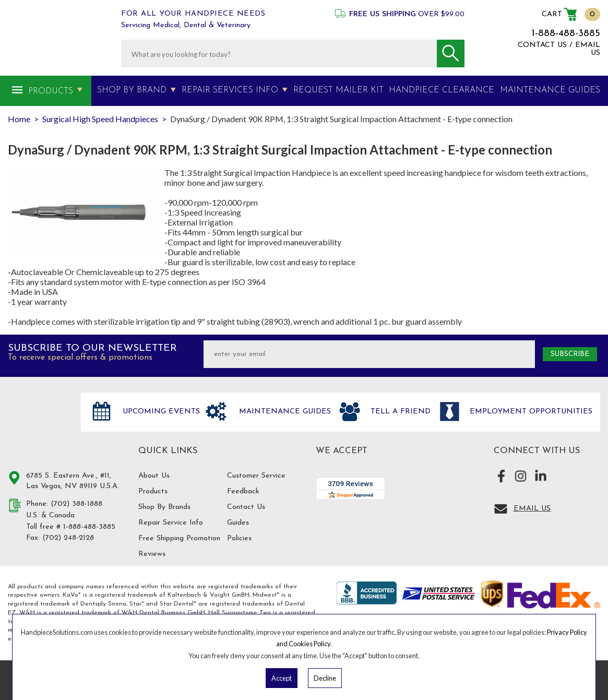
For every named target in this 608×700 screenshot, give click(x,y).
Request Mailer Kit (338, 90)
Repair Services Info (230, 90)
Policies (239, 538)
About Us (154, 476)
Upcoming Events (160, 412)
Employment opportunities (530, 412)
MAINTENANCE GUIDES (550, 90)
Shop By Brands (164, 507)
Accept (282, 678)
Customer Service (256, 476)
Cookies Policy (309, 644)
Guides (238, 523)
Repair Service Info (171, 523)
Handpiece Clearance (442, 90)
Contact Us (246, 507)
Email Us (532, 509)
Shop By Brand (132, 90)
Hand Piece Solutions (38, 423)
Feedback (243, 491)
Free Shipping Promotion (179, 538)
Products (51, 91)
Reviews (152, 554)
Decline (325, 678)
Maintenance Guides (284, 412)
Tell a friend (399, 412)
